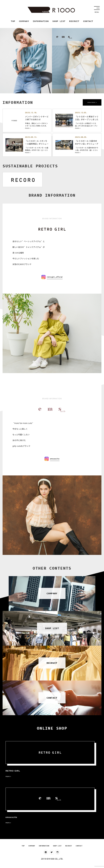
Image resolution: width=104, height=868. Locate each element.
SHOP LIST (57, 848)
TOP (23, 848)
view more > (92, 103)
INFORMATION (44, 848)
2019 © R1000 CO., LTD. (52, 861)
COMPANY (32, 848)
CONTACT (79, 848)
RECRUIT (69, 848)
